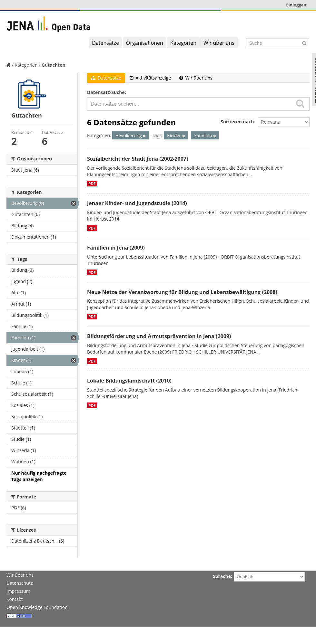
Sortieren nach (237, 122)
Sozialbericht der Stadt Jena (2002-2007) (138, 159)
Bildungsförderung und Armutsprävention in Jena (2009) (159, 336)
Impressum (18, 591)
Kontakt (15, 599)
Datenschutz (20, 583)
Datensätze (105, 43)
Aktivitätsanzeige (150, 78)
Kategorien (183, 43)
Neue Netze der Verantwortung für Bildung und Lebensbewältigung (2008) (182, 292)
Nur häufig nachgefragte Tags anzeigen (39, 476)
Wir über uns (219, 43)
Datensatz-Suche (106, 92)
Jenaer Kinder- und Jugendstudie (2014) (137, 203)
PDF (92, 184)
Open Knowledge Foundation (37, 607)
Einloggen (296, 5)
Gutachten (54, 65)
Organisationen (145, 43)
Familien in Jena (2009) (116, 248)
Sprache (222, 576)
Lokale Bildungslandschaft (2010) (129, 381)
